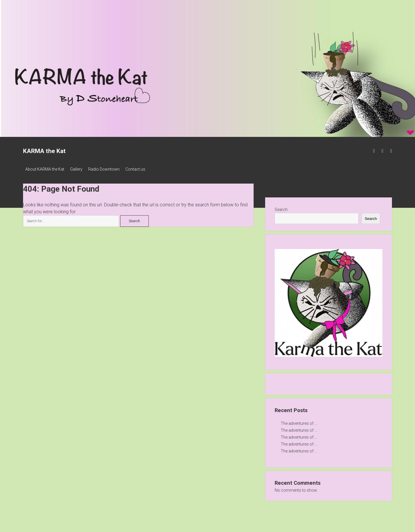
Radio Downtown (110, 169)
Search (281, 208)
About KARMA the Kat (45, 169)
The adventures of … (299, 422)
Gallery (79, 169)
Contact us (144, 169)
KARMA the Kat (44, 151)
